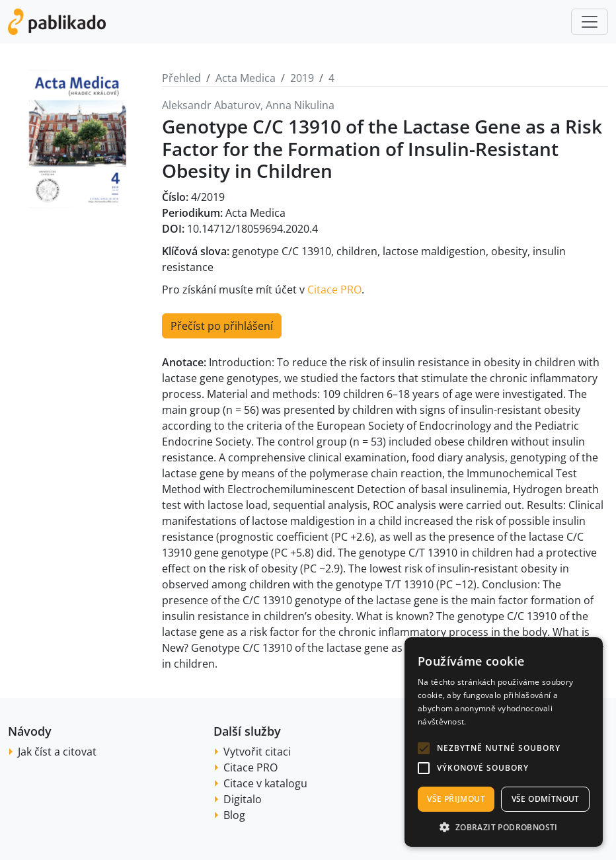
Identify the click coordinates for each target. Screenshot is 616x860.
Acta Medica (246, 78)
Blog (234, 815)
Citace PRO (334, 290)
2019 (302, 78)
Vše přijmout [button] (456, 799)
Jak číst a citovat (57, 752)
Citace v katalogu (265, 783)
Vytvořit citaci (257, 752)
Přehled (181, 78)
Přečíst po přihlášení (222, 326)
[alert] (504, 742)
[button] (424, 748)
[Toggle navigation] (590, 22)
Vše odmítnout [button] (546, 799)
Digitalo (243, 799)
